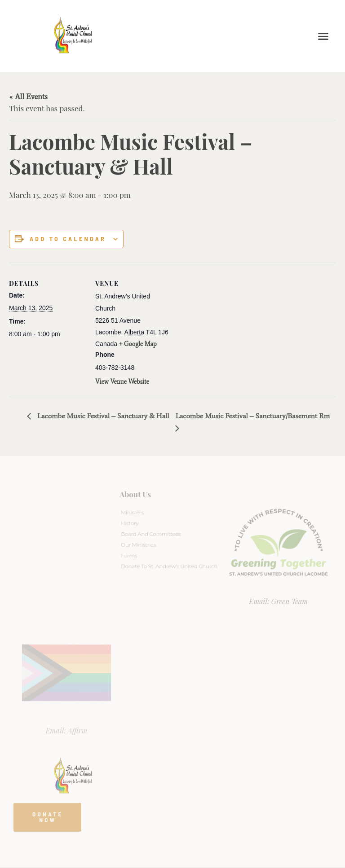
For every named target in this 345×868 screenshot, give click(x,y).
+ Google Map (138, 344)
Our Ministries (138, 545)
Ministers (132, 512)
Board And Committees (151, 534)
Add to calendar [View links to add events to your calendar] (68, 239)
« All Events (28, 96)
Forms (129, 555)
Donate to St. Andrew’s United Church (169, 566)
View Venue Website (122, 382)
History (130, 523)
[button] (323, 36)
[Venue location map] (229, 325)
